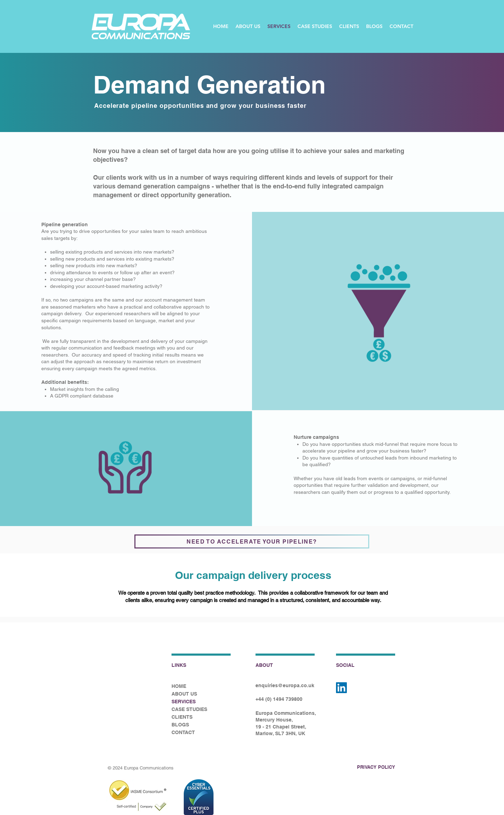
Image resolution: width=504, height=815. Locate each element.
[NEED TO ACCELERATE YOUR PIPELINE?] (252, 541)
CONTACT (183, 732)
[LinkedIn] (341, 688)
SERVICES (184, 702)
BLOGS (180, 725)
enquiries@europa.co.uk (285, 685)
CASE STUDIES (189, 709)
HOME (179, 686)
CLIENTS (182, 717)
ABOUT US (184, 694)
